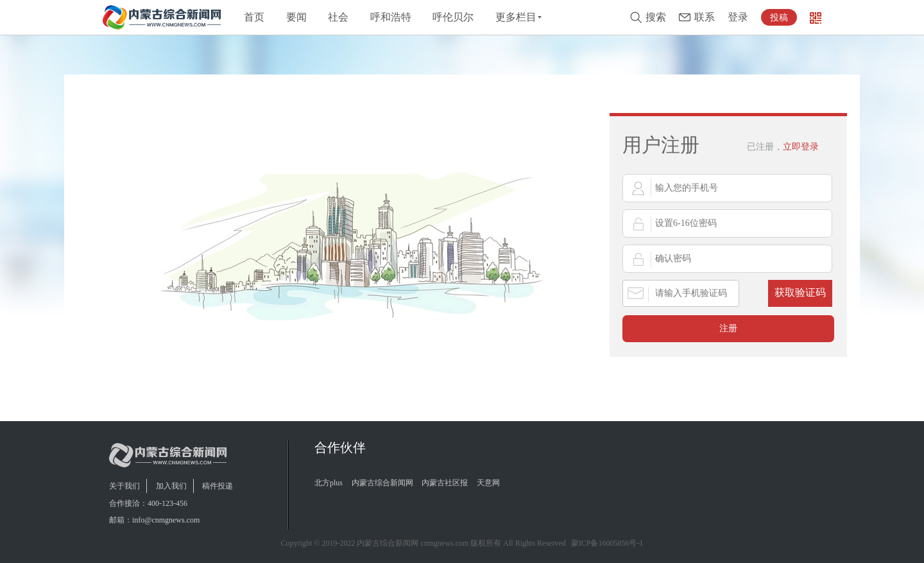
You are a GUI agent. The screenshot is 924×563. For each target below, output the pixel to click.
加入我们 (171, 486)
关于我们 (124, 486)
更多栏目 (516, 17)
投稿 (779, 17)
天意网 (488, 483)
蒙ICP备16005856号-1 (607, 543)
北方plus (329, 483)
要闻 (296, 17)
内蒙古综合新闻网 (382, 483)
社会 (338, 17)
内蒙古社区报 (445, 483)
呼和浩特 (391, 17)
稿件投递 (218, 486)
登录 (738, 17)
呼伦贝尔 (453, 17)
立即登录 (783, 147)
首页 (254, 17)
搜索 (656, 17)
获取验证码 (800, 292)
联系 (705, 17)
